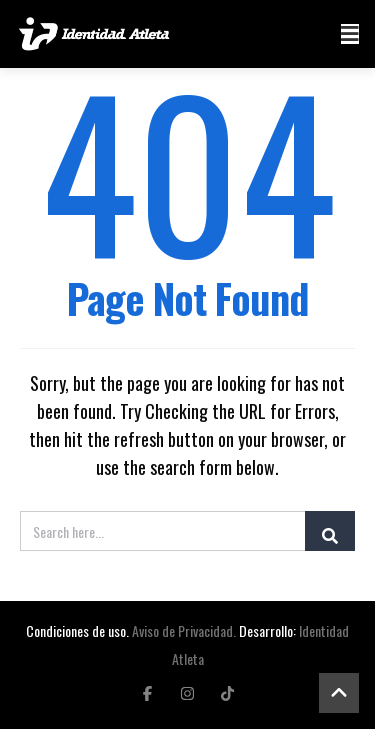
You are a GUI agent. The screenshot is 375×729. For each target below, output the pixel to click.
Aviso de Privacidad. (184, 630)
